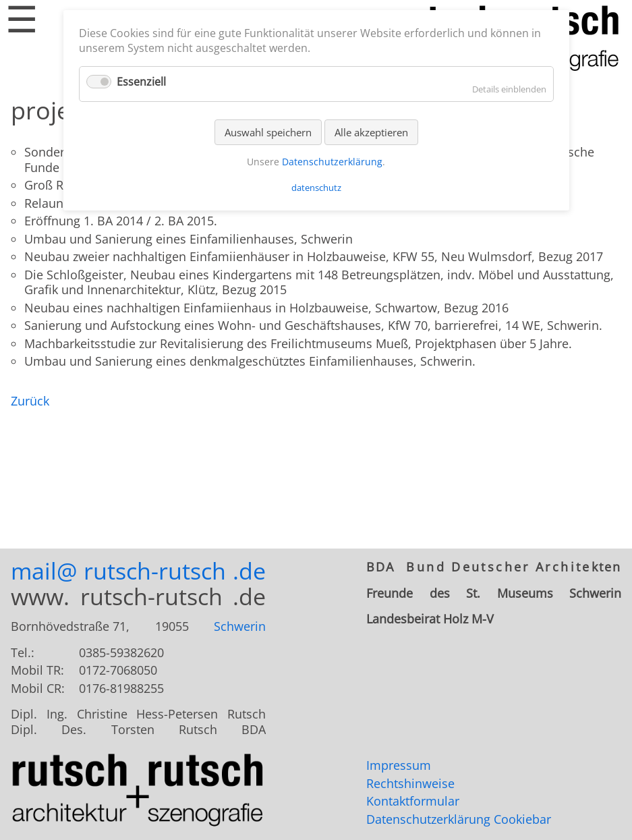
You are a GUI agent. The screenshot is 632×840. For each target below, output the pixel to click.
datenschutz (316, 188)
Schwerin (240, 626)
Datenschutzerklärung (428, 819)
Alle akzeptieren (371, 132)
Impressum (399, 765)
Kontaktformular (413, 801)
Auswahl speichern (268, 132)
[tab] (494, 567)
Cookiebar (522, 819)
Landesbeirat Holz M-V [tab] (430, 619)
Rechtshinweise (410, 783)
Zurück (30, 401)
